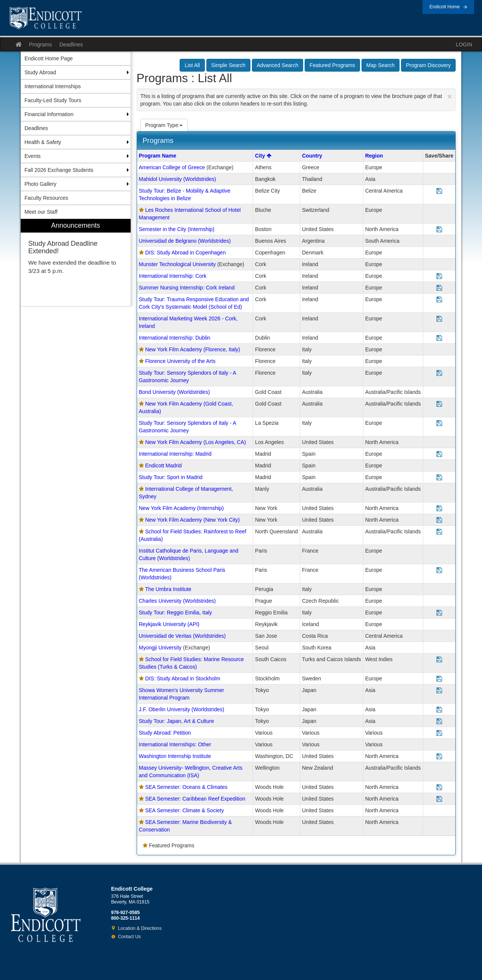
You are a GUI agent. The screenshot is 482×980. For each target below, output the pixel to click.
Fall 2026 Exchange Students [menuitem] (59, 170)
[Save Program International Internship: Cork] (439, 276)
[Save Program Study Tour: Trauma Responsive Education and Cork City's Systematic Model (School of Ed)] (439, 300)
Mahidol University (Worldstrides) (178, 179)
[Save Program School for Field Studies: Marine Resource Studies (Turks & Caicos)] (439, 660)
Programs (40, 44)
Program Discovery (428, 65)
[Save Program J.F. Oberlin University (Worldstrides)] (439, 710)
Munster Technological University (177, 264)
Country (312, 156)
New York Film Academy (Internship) (182, 508)
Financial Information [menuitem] (49, 114)
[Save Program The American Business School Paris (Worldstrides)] (439, 570)
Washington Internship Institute (175, 756)
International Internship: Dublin (175, 338)
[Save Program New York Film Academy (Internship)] (439, 509)
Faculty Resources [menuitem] (46, 198)
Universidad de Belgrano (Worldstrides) (185, 241)
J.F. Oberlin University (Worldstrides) (182, 709)
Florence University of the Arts (180, 361)
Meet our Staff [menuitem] (41, 212)
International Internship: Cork (173, 276)
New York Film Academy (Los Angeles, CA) (195, 442)
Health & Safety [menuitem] (43, 142)
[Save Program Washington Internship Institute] (439, 757)
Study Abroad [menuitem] (40, 72)
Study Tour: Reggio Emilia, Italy (175, 612)
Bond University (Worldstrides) (175, 392)
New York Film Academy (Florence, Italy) (192, 349)
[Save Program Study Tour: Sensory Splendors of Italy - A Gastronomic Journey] (439, 373)
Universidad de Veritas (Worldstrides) (182, 636)
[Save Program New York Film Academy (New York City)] (439, 520)
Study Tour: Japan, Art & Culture (177, 721)
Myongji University (160, 648)
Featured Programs (332, 65)
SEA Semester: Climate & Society (184, 810)
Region (374, 156)
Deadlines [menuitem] (36, 128)
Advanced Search (278, 65)
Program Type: (164, 125)
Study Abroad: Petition (165, 733)
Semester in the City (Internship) (177, 229)
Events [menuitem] (33, 156)
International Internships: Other (175, 744)
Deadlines (71, 44)
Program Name (158, 156)
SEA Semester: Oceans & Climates (186, 787)
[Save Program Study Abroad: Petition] (439, 733)
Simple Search (228, 65)
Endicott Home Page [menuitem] (49, 58)
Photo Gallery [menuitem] (40, 184)
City (263, 156)
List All (192, 65)
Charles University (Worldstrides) (177, 601)
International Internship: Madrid (175, 454)
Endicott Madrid (163, 465)
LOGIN (464, 44)
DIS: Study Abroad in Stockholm (182, 678)
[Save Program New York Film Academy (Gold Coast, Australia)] (439, 404)
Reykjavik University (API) (169, 624)
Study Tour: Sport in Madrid (171, 477)
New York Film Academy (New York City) (192, 520)
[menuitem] (76, 263)
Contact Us (129, 937)
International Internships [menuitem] (53, 86)
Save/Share (439, 156)
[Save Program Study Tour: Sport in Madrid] (439, 478)
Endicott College (46, 18)
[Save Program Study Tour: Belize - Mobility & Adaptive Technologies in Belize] (439, 191)
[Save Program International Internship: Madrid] (439, 454)
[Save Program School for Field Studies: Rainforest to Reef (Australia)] (439, 532)
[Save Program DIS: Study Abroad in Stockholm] (439, 679)
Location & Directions (140, 928)
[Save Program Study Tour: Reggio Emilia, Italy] (439, 613)
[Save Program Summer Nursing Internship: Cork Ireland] (439, 288)
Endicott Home (444, 7)
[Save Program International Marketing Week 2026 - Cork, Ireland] (439, 319)
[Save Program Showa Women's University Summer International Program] (439, 691)
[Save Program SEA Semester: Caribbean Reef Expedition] (439, 799)
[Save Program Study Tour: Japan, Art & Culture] (439, 722)
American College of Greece (172, 167)
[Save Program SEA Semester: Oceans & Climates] (439, 788)
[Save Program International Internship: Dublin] (439, 338)
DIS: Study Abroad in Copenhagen (185, 253)
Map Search (381, 65)
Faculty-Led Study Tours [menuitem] (53, 100)
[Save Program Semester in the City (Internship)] (439, 230)
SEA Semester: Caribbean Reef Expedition (195, 799)
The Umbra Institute (168, 589)
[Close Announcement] (450, 96)
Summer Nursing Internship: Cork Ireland (187, 288)
